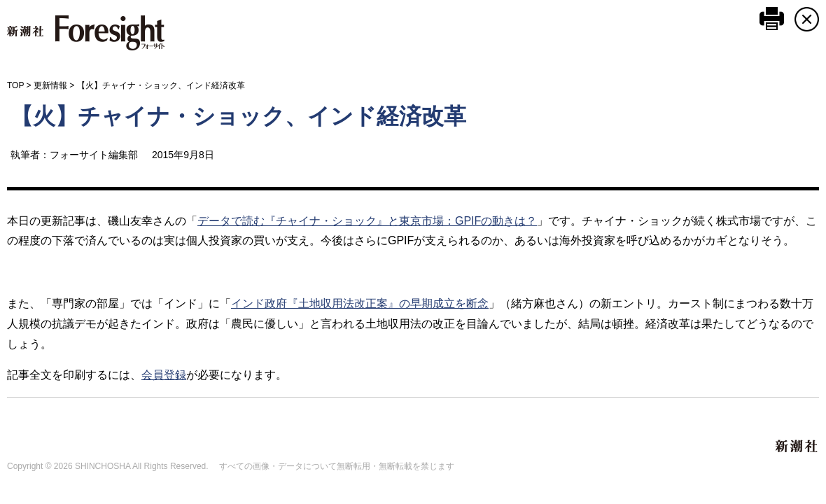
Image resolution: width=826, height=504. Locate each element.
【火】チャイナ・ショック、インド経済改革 (238, 116)
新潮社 (797, 447)
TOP (15, 85)
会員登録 (164, 375)
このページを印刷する (772, 19)
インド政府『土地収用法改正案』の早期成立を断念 (360, 303)
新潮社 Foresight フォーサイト (86, 33)
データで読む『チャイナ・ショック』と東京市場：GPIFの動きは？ (367, 221)
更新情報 (50, 85)
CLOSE (807, 19)
